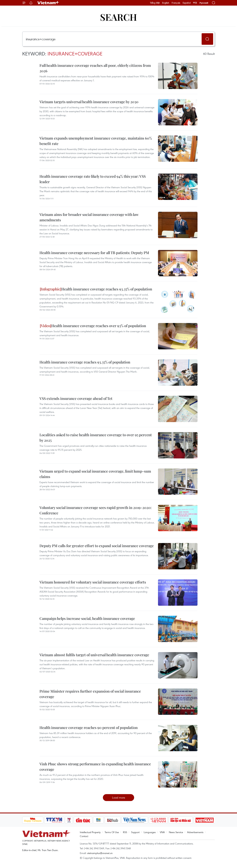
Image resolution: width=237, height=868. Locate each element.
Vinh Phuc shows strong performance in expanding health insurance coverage (95, 767)
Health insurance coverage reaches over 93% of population (93, 326)
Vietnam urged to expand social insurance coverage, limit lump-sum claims (95, 474)
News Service (176, 832)
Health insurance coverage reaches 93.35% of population (96, 289)
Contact (84, 836)
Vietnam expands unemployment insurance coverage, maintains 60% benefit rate (96, 141)
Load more (119, 797)
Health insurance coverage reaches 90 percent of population (89, 727)
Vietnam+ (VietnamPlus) (48, 3)
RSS (125, 832)
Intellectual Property (90, 832)
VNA (162, 832)
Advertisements (195, 832)
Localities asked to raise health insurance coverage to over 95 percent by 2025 (96, 437)
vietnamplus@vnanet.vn (100, 853)
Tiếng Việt (155, 3)
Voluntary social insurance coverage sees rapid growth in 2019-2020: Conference (96, 510)
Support (135, 832)
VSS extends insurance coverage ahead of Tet (76, 398)
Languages (150, 832)
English (166, 3)
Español (187, 3)
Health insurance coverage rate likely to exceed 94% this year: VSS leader (93, 179)
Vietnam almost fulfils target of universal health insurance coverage (94, 655)
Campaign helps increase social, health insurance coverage (87, 618)
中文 (195, 3)
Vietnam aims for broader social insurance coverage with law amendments (89, 217)
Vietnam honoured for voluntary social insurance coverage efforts (93, 582)
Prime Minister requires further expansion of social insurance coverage (90, 694)
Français (176, 3)
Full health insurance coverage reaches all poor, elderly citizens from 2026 (95, 68)
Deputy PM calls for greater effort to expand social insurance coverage (97, 546)
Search (118, 17)
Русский (204, 3)
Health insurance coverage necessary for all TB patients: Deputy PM (94, 253)
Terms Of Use (112, 832)
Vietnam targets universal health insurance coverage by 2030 (89, 102)
